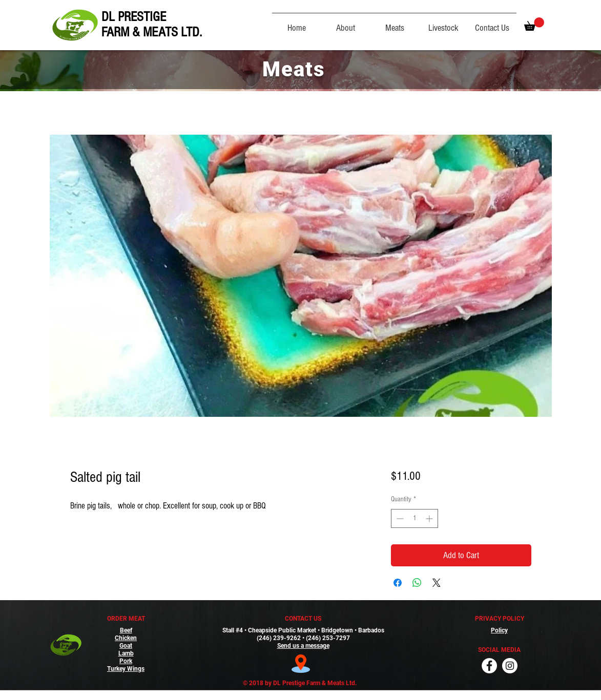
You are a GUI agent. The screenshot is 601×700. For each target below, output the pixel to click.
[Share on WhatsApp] (417, 583)
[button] (534, 24)
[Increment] (430, 518)
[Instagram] (510, 666)
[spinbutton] (415, 518)
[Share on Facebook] (398, 583)
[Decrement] (399, 518)
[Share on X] (437, 583)
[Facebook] (489, 666)
